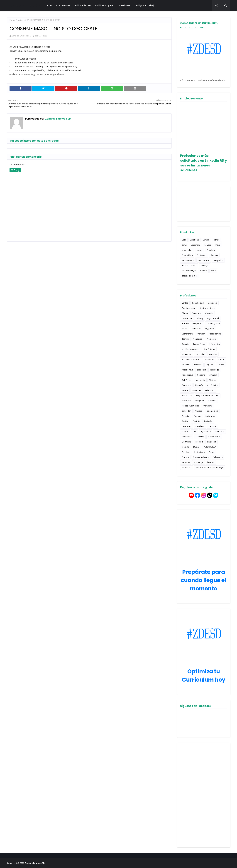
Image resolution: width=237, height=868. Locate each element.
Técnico (185, 339)
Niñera (185, 390)
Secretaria (197, 313)
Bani (184, 240)
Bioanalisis (187, 437)
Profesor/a (208, 406)
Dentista (196, 421)
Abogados (200, 401)
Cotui (184, 245)
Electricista (187, 442)
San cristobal (204, 260)
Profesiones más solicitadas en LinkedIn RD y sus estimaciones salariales (204, 163)
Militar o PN (187, 396)
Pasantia (186, 416)
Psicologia (215, 370)
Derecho (213, 354)
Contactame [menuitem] (63, 5)
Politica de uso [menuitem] (83, 5)
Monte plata (187, 250)
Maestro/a (200, 380)
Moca (218, 245)
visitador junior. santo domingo (210, 468)
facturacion (210, 416)
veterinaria (187, 468)
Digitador (208, 421)
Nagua (200, 250)
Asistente (186, 365)
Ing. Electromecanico (191, 349)
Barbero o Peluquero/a (192, 323)
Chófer (221, 359)
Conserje (201, 375)
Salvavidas (218, 457)
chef (195, 432)
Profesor (201, 334)
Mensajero (198, 339)
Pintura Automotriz (190, 406)
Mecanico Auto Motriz (192, 359)
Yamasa (203, 271)
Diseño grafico (213, 323)
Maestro (199, 411)
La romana (196, 245)
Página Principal (17, 20)
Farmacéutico (199, 344)
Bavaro (206, 240)
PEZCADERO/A (210, 447)
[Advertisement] (204, 795)
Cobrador (186, 411)
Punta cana (202, 255)
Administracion (189, 308)
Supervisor (187, 354)
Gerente (186, 344)
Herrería (199, 385)
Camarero (186, 385)
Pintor (212, 452)
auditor (185, 432)
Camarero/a (187, 334)
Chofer (185, 313)
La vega (208, 245)
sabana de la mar (190, 276)
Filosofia (199, 442)
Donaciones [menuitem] (124, 5)
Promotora (211, 339)
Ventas (185, 303)
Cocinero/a (187, 318)
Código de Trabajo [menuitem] (145, 5)
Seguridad (210, 329)
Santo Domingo (189, 271)
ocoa (213, 271)
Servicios (186, 462)
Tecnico (221, 365)
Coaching (200, 437)
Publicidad (200, 354)
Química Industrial (201, 457)
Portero (185, 457)
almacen (213, 375)
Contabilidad (198, 303)
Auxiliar (185, 421)
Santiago (204, 266)
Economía (202, 370)
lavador (211, 462)
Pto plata (211, 250)
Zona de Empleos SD (24, 5)
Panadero (186, 401)
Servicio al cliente (207, 308)
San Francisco (188, 260)
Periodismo (200, 452)
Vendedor (210, 359)
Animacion (220, 432)
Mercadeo (212, 303)
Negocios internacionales (208, 396)
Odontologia (212, 411)
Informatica (215, 344)
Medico (212, 380)
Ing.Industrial (213, 318)
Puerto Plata (187, 255)
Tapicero (213, 426)
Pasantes (212, 401)
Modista (186, 447)
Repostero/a (187, 375)
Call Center (187, 380)
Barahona (194, 240)
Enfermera (210, 390)
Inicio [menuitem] (49, 5)
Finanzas (198, 365)
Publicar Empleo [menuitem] (104, 5)
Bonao (217, 240)
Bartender (197, 390)
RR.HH (185, 329)
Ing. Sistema (210, 349)
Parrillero (186, 452)
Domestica (196, 329)
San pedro (218, 260)
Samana (214, 255)
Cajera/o (209, 313)
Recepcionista (215, 334)
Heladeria (212, 442)
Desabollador (214, 437)
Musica (196, 447)
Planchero (200, 426)
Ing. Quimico (212, 385)
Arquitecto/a (187, 370)
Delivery (200, 318)
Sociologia (199, 462)
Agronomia (206, 432)
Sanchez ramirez (189, 266)
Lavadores (187, 426)
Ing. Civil (210, 365)
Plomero (197, 416)
